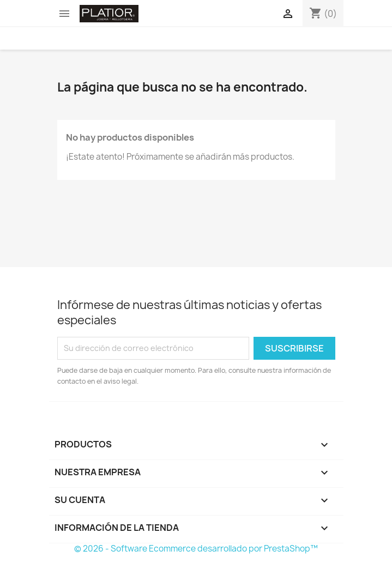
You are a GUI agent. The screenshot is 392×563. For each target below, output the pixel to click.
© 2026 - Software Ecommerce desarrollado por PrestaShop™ (196, 549)
